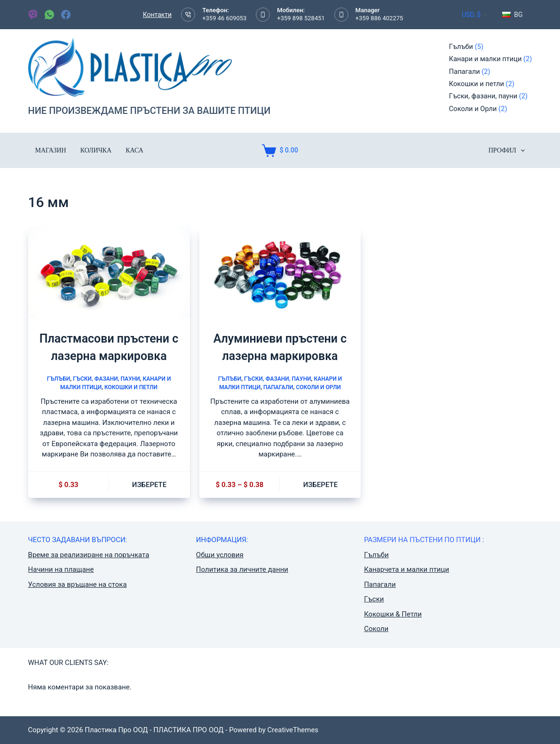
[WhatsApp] (49, 15)
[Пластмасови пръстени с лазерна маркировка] (109, 272)
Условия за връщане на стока (78, 584)
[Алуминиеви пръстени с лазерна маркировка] (280, 272)
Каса (134, 150)
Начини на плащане (61, 569)
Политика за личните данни (242, 569)
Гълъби (59, 379)
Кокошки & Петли (393, 614)
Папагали (278, 387)
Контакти (158, 15)
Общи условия (220, 555)
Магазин (51, 150)
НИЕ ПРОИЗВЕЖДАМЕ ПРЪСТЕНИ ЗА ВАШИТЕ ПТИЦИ (150, 111)
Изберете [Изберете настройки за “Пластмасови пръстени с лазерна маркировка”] (149, 485)
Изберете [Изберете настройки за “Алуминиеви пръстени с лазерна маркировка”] (320, 485)
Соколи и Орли (318, 387)
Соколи (376, 629)
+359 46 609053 (224, 18)
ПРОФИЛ (509, 151)
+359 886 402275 (379, 18)
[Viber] (33, 15)
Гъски (374, 599)
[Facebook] (66, 15)
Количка (96, 150)
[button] (512, 15)
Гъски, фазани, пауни (106, 379)
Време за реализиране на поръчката (89, 555)
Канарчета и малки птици (406, 569)
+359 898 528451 (301, 18)
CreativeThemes (293, 730)
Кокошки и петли (131, 387)
